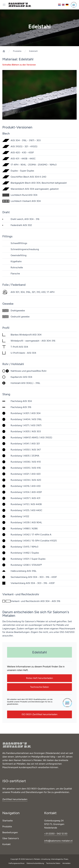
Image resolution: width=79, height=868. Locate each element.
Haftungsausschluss (17, 863)
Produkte (17, 51)
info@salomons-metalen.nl (58, 841)
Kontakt (6, 844)
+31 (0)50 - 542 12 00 (56, 834)
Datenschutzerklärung (36, 863)
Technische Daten (39, 687)
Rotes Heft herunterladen (39, 678)
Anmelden (67, 863)
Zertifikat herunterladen (15, 799)
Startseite (8, 821)
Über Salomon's (11, 838)
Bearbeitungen (10, 832)
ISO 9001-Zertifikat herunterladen (40, 714)
